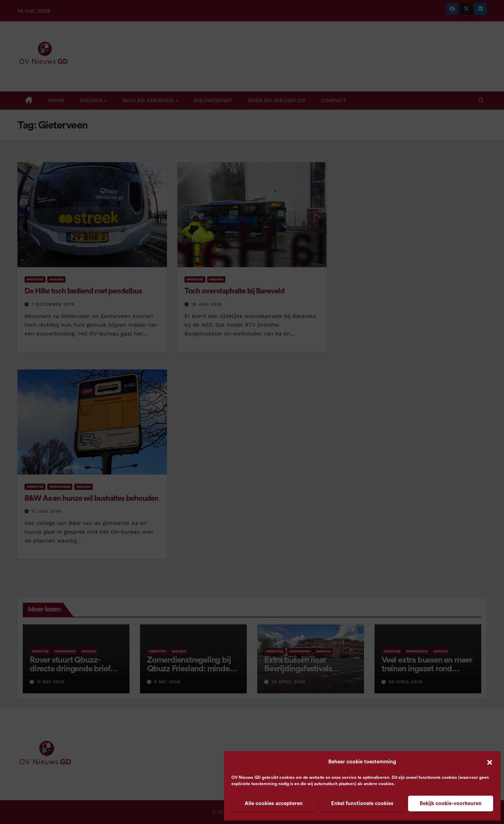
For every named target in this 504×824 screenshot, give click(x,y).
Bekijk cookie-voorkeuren (451, 804)
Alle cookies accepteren (274, 804)
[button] (490, 762)
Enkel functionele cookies (362, 804)
